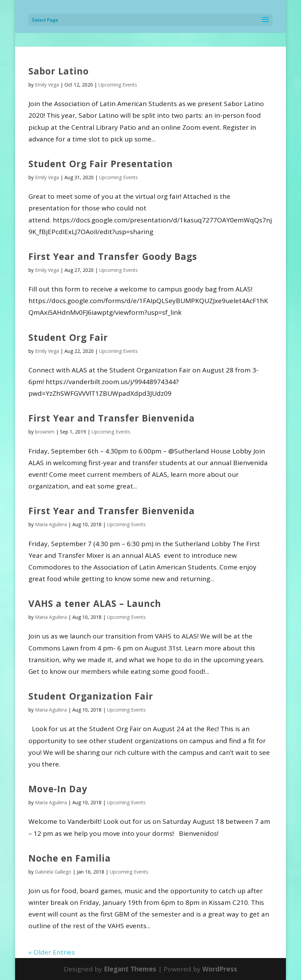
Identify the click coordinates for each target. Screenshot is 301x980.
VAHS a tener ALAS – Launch (95, 603)
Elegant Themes (130, 969)
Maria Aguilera (51, 524)
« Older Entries (52, 952)
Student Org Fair (68, 337)
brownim (45, 432)
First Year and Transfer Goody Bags (113, 256)
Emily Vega (47, 85)
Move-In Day (58, 789)
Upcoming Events (118, 85)
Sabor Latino (59, 71)
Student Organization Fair (91, 696)
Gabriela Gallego (53, 872)
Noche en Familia (70, 858)
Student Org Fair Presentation (101, 164)
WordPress (220, 969)
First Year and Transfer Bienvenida (112, 418)
